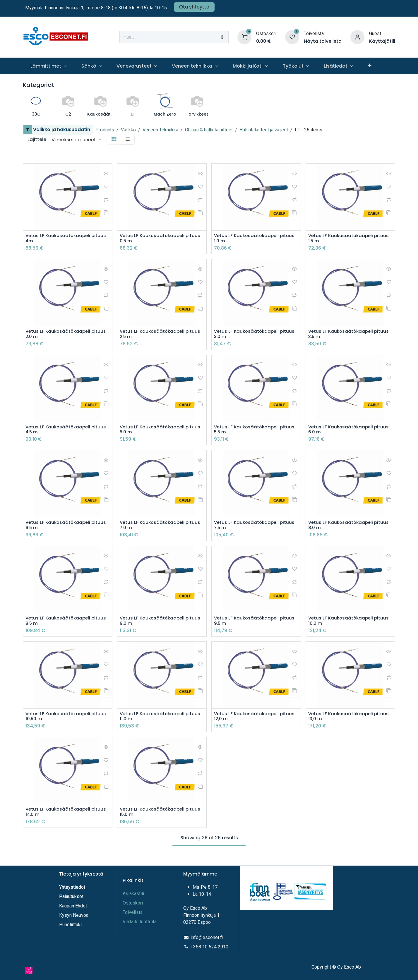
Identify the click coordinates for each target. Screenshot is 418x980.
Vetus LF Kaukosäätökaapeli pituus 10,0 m (350, 624)
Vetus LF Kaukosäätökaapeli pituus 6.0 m (350, 431)
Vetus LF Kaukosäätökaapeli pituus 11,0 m (161, 720)
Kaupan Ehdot (73, 906)
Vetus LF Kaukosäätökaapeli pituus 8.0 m (350, 528)
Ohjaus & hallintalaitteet (209, 130)
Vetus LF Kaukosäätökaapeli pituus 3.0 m (256, 335)
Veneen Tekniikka (160, 130)
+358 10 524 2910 (209, 947)
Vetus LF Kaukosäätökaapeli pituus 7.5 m (256, 528)
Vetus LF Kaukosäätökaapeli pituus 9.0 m (161, 624)
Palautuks (69, 896)
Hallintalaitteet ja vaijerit (264, 130)
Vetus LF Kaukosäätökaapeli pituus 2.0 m (67, 335)
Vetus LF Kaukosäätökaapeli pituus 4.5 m (67, 431)
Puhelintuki (70, 925)
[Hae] (222, 37)
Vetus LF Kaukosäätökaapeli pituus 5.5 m (256, 431)
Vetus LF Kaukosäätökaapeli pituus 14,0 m (67, 817)
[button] (76, 140)
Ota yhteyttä (194, 7)
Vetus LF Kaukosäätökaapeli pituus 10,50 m (67, 720)
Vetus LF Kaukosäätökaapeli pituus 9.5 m (256, 624)
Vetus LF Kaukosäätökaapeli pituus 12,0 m (256, 720)
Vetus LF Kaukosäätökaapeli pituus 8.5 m (67, 624)
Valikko (128, 130)
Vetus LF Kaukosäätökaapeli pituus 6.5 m (67, 528)
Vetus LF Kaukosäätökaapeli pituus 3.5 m (350, 335)
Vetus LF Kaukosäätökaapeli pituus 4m (67, 238)
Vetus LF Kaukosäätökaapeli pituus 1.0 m (256, 238)
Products (105, 130)
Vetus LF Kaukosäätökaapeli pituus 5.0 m (161, 431)
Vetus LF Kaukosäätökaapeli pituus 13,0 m (350, 720)
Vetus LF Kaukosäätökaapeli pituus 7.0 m (161, 528)
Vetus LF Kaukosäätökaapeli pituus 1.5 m (350, 238)
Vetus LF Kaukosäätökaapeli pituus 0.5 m (161, 238)
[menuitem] (48, 66)
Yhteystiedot (73, 887)
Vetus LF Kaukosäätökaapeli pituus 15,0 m (161, 817)
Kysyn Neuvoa (74, 915)
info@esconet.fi (207, 937)
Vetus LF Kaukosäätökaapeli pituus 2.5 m (161, 335)
